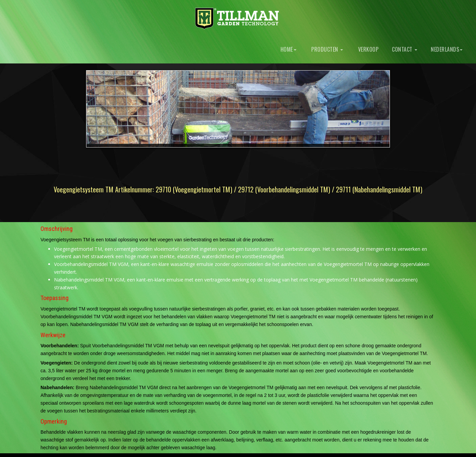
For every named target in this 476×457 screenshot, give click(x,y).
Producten (327, 49)
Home (288, 49)
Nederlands (447, 49)
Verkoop (367, 49)
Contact (405, 49)
